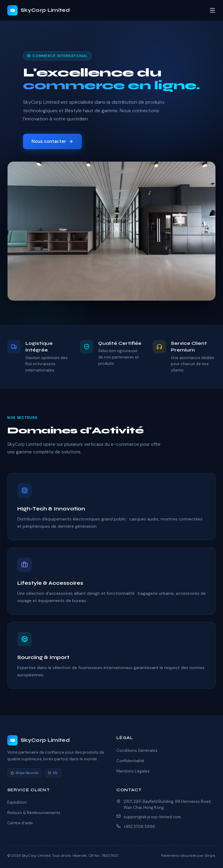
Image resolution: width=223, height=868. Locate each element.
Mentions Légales (133, 771)
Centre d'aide (20, 823)
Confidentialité (130, 761)
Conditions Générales (137, 750)
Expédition (17, 802)
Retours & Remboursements (34, 813)
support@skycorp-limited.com (152, 817)
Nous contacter (52, 141)
